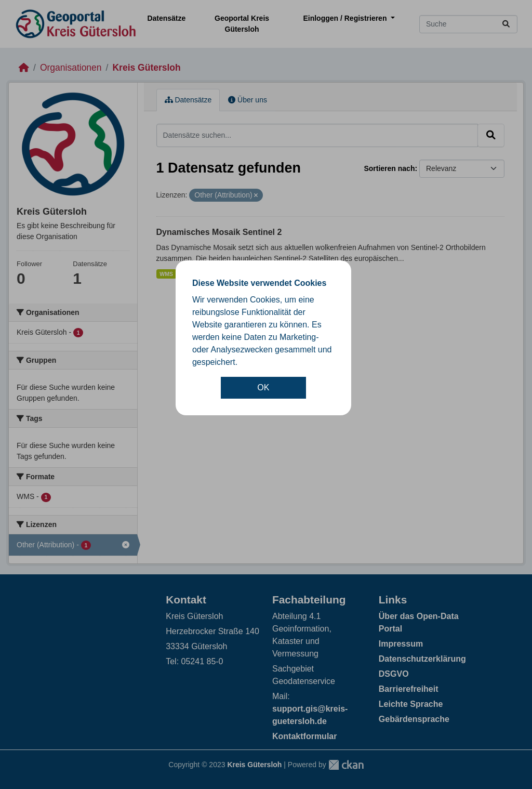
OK (263, 387)
